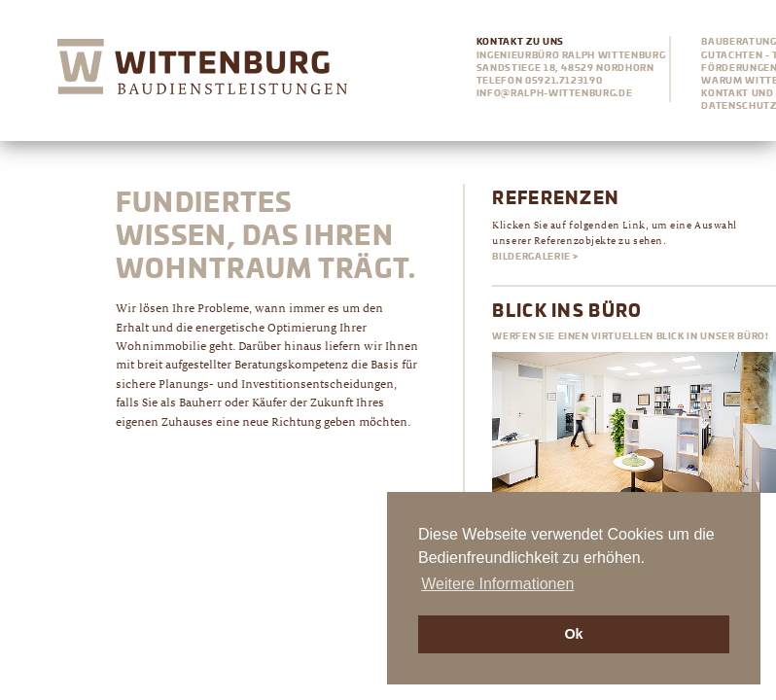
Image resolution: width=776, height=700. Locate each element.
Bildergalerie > (535, 257)
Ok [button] (573, 634)
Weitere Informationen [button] (497, 584)
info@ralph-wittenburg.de (555, 94)
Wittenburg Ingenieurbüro (203, 70)
